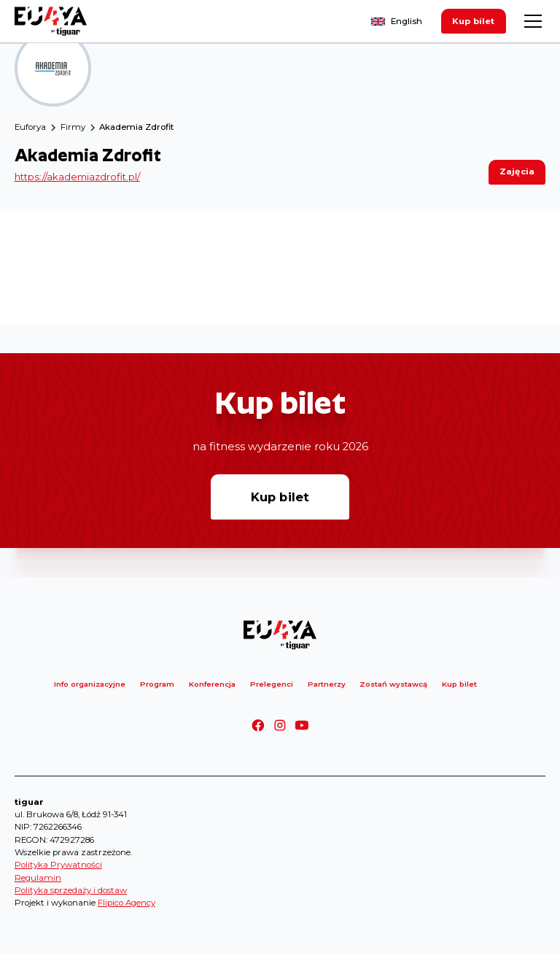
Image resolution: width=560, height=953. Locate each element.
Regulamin (38, 878)
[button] (530, 21)
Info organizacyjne (90, 684)
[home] (51, 21)
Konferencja (212, 684)
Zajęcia (517, 171)
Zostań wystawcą (393, 684)
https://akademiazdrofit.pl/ (77, 177)
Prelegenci (272, 684)
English (407, 21)
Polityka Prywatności (58, 865)
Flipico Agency (127, 903)
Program (157, 684)
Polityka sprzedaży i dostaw (71, 890)
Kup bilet (473, 21)
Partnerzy (327, 684)
